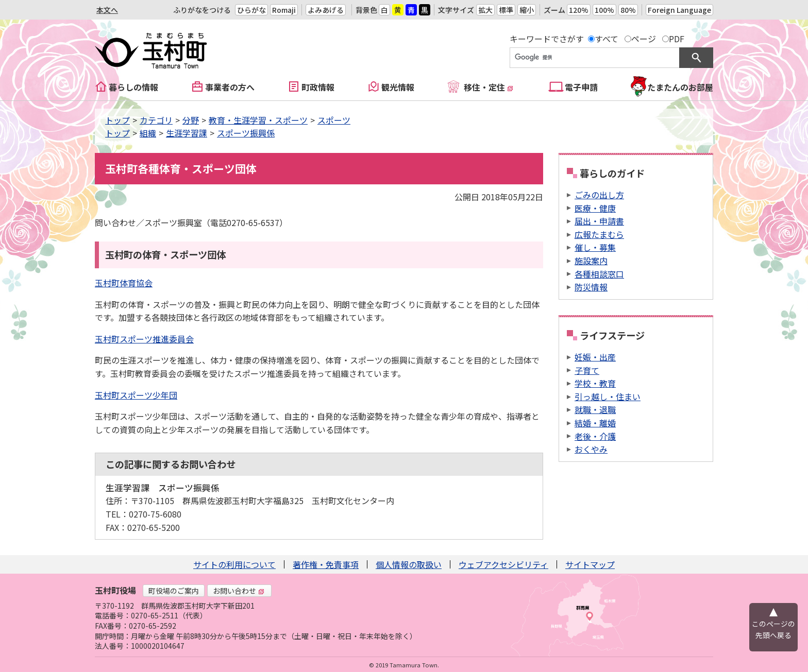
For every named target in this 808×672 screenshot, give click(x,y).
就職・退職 (595, 409)
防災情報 (591, 287)
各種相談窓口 (599, 274)
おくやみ (591, 449)
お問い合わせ (239, 591)
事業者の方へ (230, 87)
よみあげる (326, 10)
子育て (587, 370)
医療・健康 (595, 208)
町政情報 (318, 87)
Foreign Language (679, 10)
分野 (191, 120)
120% (579, 10)
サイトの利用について (234, 564)
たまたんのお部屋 (680, 87)
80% (628, 10)
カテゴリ (156, 120)
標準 (506, 10)
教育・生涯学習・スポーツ (258, 120)
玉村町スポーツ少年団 (136, 395)
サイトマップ (590, 564)
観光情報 (398, 87)
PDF (677, 39)
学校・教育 (595, 383)
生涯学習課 (187, 133)
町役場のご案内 (174, 591)
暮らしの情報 (133, 87)
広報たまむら (599, 234)
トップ (117, 120)
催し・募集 (595, 247)
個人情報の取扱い (409, 564)
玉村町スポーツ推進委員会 (144, 339)
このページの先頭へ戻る (773, 629)
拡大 (485, 10)
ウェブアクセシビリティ (503, 564)
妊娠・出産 (595, 357)
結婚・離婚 (595, 423)
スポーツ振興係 (246, 133)
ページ (644, 39)
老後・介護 (595, 436)
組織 (148, 133)
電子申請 (581, 87)
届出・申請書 (599, 221)
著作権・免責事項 (326, 564)
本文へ (107, 10)
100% (604, 10)
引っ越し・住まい (608, 397)
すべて (607, 39)
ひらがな (251, 10)
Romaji (284, 10)
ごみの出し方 (599, 195)
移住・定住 (489, 87)
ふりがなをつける (202, 10)
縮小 (527, 10)
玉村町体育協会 (124, 283)
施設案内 (591, 261)
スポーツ (334, 120)
